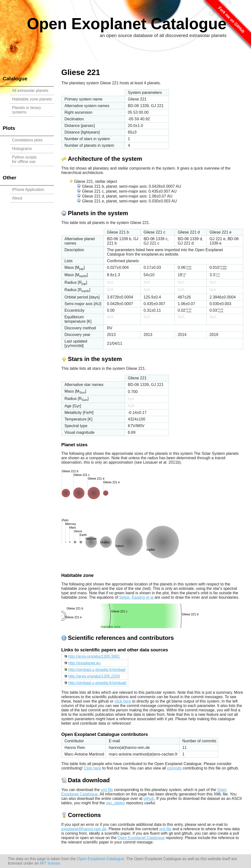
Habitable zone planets (32, 99)
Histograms (22, 149)
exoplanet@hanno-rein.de (84, 829)
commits (174, 768)
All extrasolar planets (30, 91)
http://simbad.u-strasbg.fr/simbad (97, 670)
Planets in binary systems (26, 110)
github (149, 799)
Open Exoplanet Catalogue (127, 24)
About (17, 198)
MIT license (50, 863)
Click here (93, 768)
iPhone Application (28, 190)
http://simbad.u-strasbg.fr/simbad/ (97, 683)
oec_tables (115, 803)
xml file (107, 790)
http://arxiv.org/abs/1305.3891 (94, 656)
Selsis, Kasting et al (136, 597)
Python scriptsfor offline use (24, 159)
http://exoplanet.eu (84, 663)
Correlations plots (27, 140)
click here (123, 701)
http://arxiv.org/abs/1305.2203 (94, 676)
